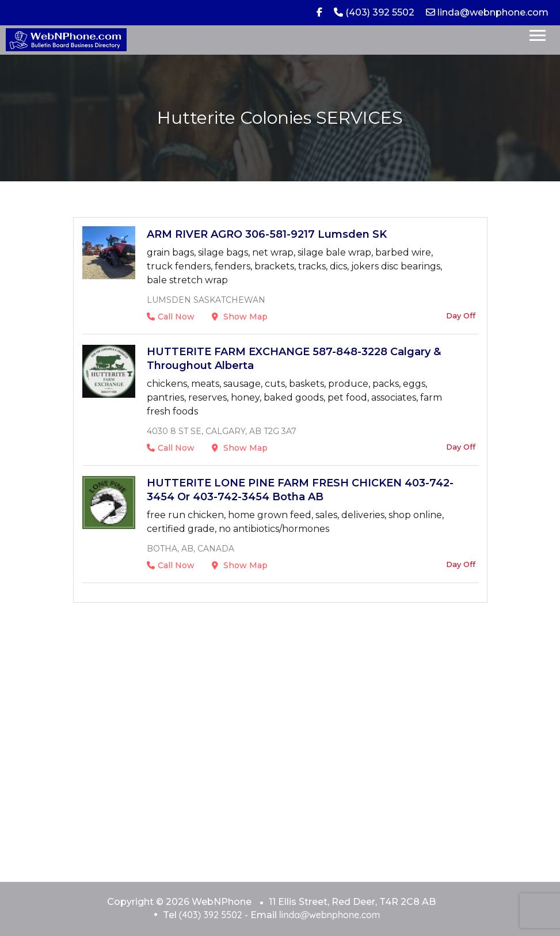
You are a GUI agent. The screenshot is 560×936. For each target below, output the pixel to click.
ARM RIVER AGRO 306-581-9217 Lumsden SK (267, 234)
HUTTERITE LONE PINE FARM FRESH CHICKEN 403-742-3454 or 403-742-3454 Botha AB (300, 490)
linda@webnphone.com (487, 12)
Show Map (240, 317)
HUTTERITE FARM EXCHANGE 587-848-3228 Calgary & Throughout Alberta (294, 359)
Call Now (171, 317)
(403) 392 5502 (374, 12)
